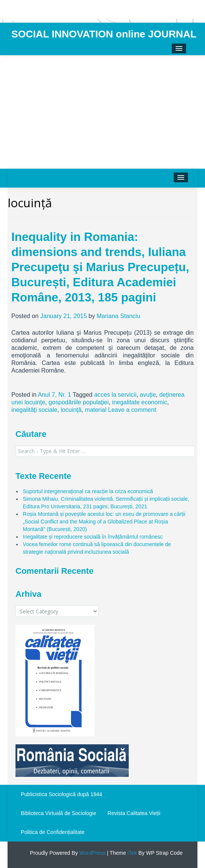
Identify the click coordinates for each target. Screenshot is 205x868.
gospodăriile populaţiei (79, 402)
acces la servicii (115, 395)
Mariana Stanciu (119, 316)
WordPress (92, 853)
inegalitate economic (140, 402)
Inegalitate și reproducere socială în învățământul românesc (93, 537)
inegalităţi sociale (34, 410)
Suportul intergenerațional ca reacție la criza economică (88, 491)
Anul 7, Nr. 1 (54, 395)
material (96, 410)
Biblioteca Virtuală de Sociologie (59, 813)
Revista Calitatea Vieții (134, 813)
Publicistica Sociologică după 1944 (62, 794)
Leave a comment (132, 410)
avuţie (148, 395)
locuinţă (71, 410)
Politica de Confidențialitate (53, 832)
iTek (132, 853)
